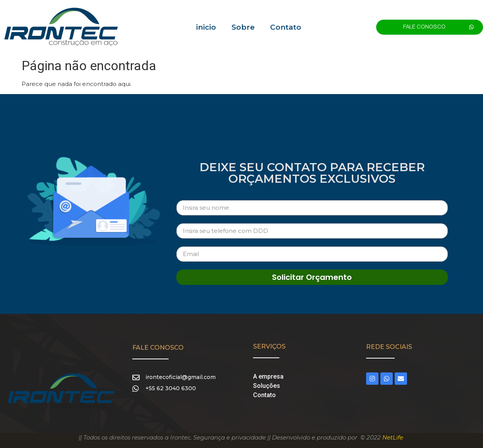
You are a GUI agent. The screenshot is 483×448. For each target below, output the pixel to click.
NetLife (393, 437)
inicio (206, 27)
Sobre (243, 27)
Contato (286, 27)
